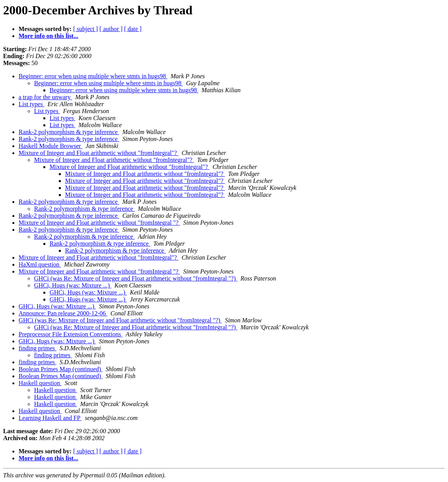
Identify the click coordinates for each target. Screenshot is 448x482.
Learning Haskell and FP (50, 418)
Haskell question (40, 383)
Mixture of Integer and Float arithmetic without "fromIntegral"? (99, 153)
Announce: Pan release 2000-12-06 (63, 313)
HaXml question (40, 264)
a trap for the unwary (45, 97)
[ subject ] (86, 29)
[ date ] (133, 29)
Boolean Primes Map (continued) (61, 369)
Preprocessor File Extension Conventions (70, 334)
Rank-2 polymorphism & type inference (69, 132)
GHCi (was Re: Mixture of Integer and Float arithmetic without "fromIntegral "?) (136, 278)
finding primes (38, 348)
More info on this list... (48, 36)
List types (32, 104)
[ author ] (111, 29)
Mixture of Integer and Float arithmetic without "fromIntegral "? (99, 223)
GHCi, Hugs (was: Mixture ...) (73, 285)
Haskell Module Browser (51, 146)
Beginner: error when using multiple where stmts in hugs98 (93, 76)
